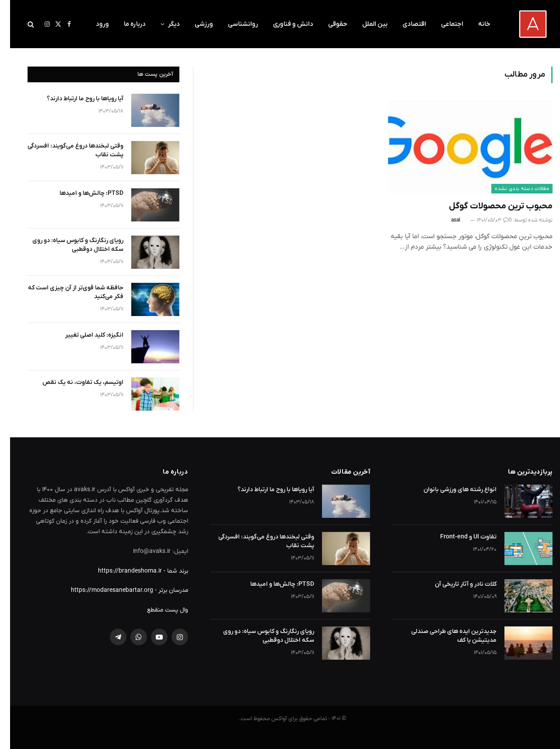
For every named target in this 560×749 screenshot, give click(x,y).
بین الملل (365, 24)
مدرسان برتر (163, 590)
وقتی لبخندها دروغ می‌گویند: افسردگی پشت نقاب (65, 150)
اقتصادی (404, 24)
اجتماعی (442, 24)
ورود (92, 24)
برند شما (168, 571)
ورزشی (194, 24)
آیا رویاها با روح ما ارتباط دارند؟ (75, 99)
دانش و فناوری (283, 24)
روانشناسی (233, 24)
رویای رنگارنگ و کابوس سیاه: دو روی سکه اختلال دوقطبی (68, 245)
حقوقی (328, 24)
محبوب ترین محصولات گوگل (491, 206)
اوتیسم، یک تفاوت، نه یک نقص (73, 382)
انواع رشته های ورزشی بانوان (450, 490)
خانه (474, 24)
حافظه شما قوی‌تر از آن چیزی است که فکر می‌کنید (66, 292)
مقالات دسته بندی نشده (512, 189)
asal (446, 220)
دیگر (164, 24)
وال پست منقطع (157, 610)
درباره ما (125, 24)
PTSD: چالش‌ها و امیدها (81, 193)
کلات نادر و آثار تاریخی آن (456, 584)
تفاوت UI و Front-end (458, 537)
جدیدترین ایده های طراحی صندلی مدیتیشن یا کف (444, 636)
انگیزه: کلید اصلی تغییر (84, 335)
